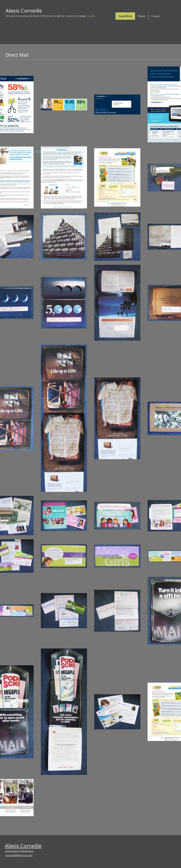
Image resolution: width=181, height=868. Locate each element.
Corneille (31, 11)
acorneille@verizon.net (19, 855)
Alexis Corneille (23, 846)
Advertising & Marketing (19, 851)
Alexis (13, 11)
